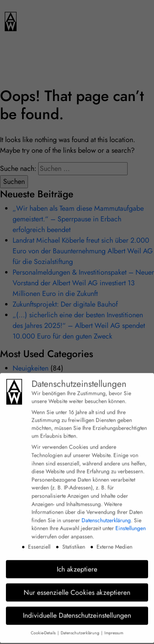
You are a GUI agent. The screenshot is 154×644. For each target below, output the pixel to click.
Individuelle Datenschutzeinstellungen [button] (77, 610)
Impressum (114, 628)
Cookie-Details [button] (44, 628)
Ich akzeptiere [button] (77, 563)
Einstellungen (131, 523)
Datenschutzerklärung (106, 515)
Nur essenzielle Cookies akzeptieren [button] (77, 587)
